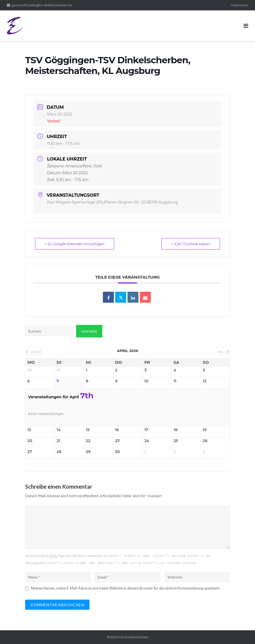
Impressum (240, 5)
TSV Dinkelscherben (133, 637)
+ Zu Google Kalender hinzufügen (75, 244)
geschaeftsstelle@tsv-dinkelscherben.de (42, 5)
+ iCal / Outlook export (191, 244)
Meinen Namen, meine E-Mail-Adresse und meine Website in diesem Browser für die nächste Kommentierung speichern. (126, 588)
